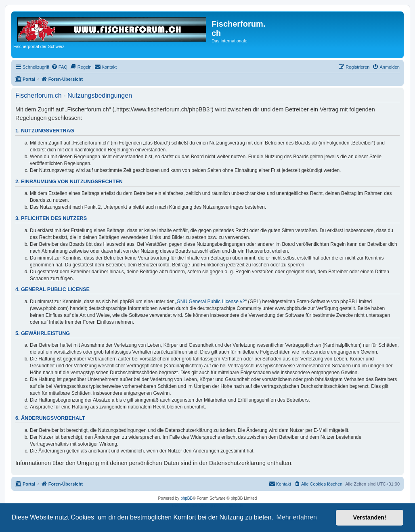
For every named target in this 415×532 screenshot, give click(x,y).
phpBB (187, 498)
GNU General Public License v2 (211, 302)
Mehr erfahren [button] (297, 517)
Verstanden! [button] (370, 517)
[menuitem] (59, 67)
